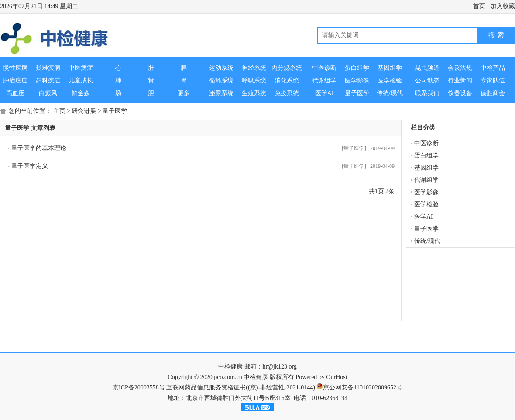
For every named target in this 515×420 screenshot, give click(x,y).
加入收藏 (503, 6)
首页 (479, 6)
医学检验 (426, 204)
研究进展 (84, 111)
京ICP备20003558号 (139, 388)
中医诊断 (426, 143)
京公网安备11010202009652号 (362, 388)
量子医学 (115, 111)
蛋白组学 (426, 155)
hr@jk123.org (280, 367)
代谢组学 (426, 180)
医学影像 (426, 192)
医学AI (424, 217)
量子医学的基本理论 (39, 148)
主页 (59, 111)
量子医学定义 (30, 166)
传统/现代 (427, 241)
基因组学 (426, 168)
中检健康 (230, 367)
